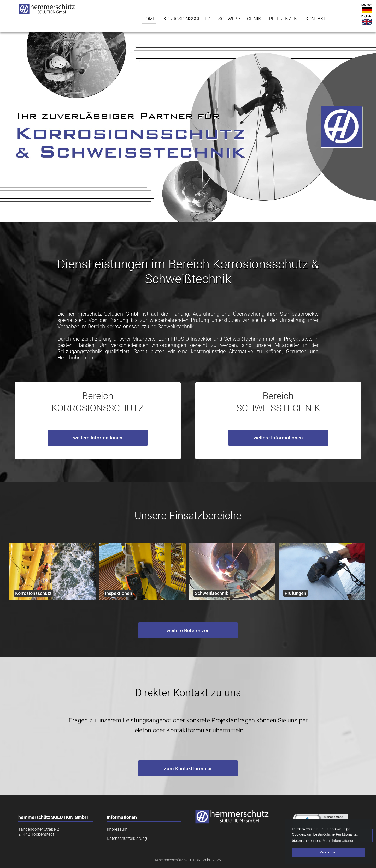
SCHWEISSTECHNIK (240, 19)
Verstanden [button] (328, 852)
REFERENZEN (283, 19)
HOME (149, 19)
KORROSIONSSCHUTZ (187, 19)
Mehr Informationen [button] (338, 841)
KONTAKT (316, 19)
